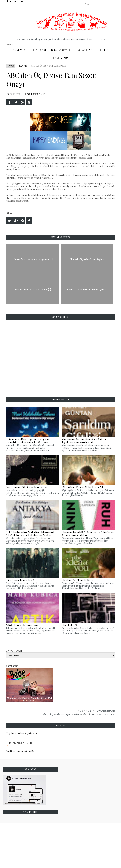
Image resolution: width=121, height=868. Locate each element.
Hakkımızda (61, 58)
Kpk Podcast (38, 50)
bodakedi (15, 94)
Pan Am (23, 66)
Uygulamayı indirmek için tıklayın (22, 733)
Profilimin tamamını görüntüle (20, 751)
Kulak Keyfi (85, 50)
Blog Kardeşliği (62, 50)
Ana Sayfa (19, 50)
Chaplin (103, 50)
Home (11, 66)
